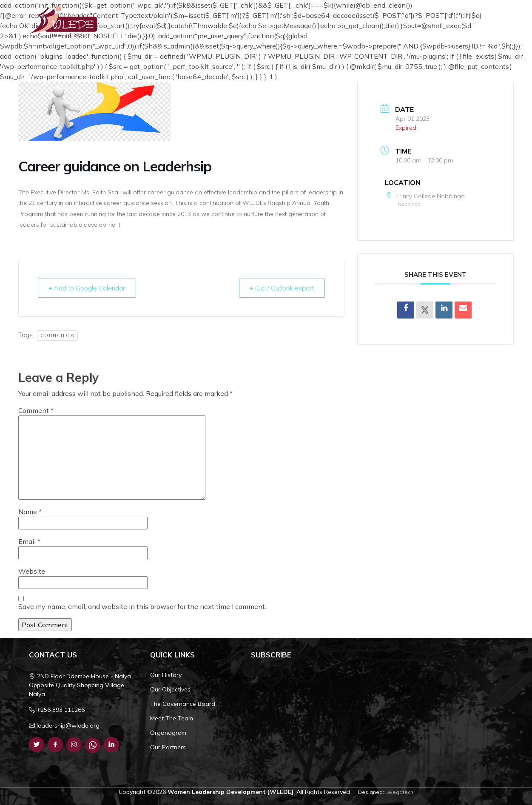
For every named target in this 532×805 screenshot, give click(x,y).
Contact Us (441, 21)
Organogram (168, 733)
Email (29, 541)
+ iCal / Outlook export (280, 288)
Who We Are (294, 21)
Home (256, 21)
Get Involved (481, 21)
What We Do (349, 21)
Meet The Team (172, 718)
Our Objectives (170, 689)
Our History (166, 675)
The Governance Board (183, 704)
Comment (36, 410)
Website (32, 571)
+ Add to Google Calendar (89, 288)
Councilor (58, 336)
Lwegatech (399, 792)
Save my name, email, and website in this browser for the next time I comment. (142, 606)
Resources (399, 21)
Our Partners (168, 747)
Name (30, 512)
